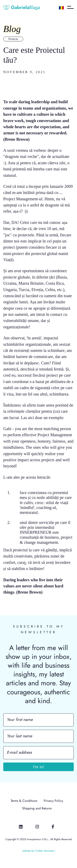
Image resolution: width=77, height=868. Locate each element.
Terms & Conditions (24, 801)
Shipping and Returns (37, 809)
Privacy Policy (53, 801)
